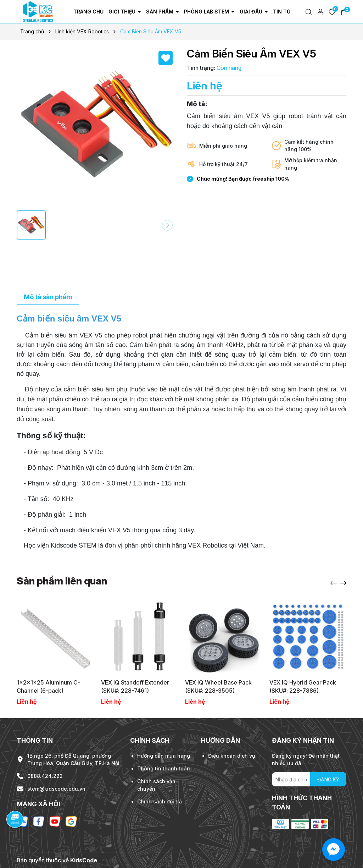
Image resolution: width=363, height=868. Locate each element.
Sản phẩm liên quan (62, 581)
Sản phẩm (160, 12)
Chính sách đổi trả (160, 801)
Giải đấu (252, 12)
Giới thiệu (123, 12)
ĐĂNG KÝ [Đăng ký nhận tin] (328, 779)
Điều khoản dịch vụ (231, 756)
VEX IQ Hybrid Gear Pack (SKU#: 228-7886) (303, 686)
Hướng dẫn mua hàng (164, 756)
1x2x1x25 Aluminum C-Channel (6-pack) (48, 686)
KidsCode (84, 860)
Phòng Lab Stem (207, 12)
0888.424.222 (45, 776)
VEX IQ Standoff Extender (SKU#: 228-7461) (135, 686)
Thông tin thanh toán (164, 768)
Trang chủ (88, 12)
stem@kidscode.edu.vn (56, 789)
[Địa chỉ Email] (309, 779)
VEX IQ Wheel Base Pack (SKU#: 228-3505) (218, 686)
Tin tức (284, 12)
